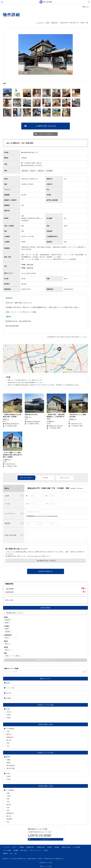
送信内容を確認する (45, 571)
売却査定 (50, 847)
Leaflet (68, 372)
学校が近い (41, 171)
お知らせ (46, 850)
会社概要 (16, 850)
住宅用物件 (49, 171)
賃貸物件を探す (30, 847)
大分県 (8, 709)
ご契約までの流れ (66, 847)
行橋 (8, 793)
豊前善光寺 (10, 737)
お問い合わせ (2, 2)
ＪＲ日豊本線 (10, 729)
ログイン (86, 7)
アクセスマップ (45, 839)
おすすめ (33, 273)
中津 (8, 732)
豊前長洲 (9, 819)
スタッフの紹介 (7, 850)
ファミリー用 (25, 273)
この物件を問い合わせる (46, 126)
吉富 (8, 799)
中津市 (9, 715)
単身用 (8, 683)
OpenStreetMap (77, 372)
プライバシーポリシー (34, 556)
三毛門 (9, 796)
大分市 (9, 712)
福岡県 (8, 757)
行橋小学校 (30, 265)
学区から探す (9, 600)
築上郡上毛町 (11, 768)
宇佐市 (9, 718)
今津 (8, 808)
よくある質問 (76, 847)
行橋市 (9, 760)
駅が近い (33, 171)
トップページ (6, 847)
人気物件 (9, 698)
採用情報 (5, 854)
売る (11, 854)
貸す (16, 854)
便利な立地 (25, 171)
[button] (32, 365)
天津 (8, 810)
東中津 (9, 734)
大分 (8, 746)
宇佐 (8, 743)
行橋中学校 (30, 268)
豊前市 (9, 763)
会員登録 (47, 5)
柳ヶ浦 (9, 740)
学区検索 (57, 847)
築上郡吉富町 (11, 765)
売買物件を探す (41, 847)
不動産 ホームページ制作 (45, 866)
